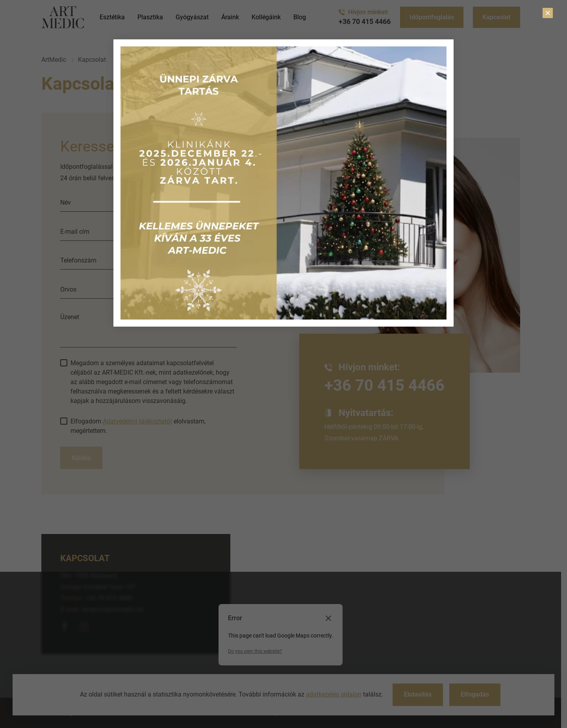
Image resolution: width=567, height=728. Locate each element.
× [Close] (548, 13)
